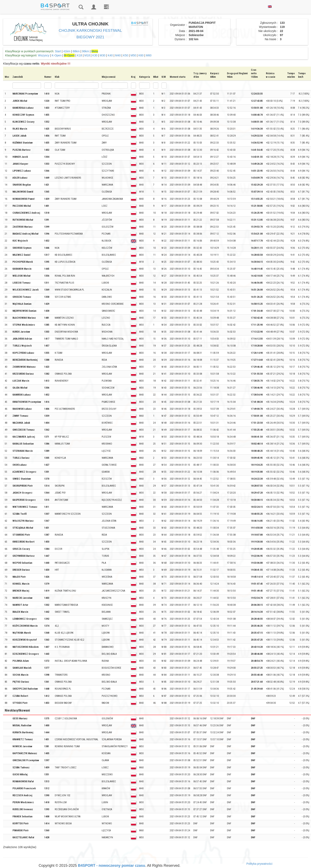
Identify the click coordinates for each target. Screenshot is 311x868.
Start (58, 51)
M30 (102, 55)
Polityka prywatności (259, 864)
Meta (95, 51)
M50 (133, 55)
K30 (95, 55)
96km (85, 51)
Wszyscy (44, 55)
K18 (79, 55)
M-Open (69, 55)
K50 (126, 55)
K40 (110, 55)
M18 (87, 55)
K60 (141, 55)
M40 (118, 55)
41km (67, 51)
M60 (149, 55)
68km (76, 51)
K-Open (57, 55)
